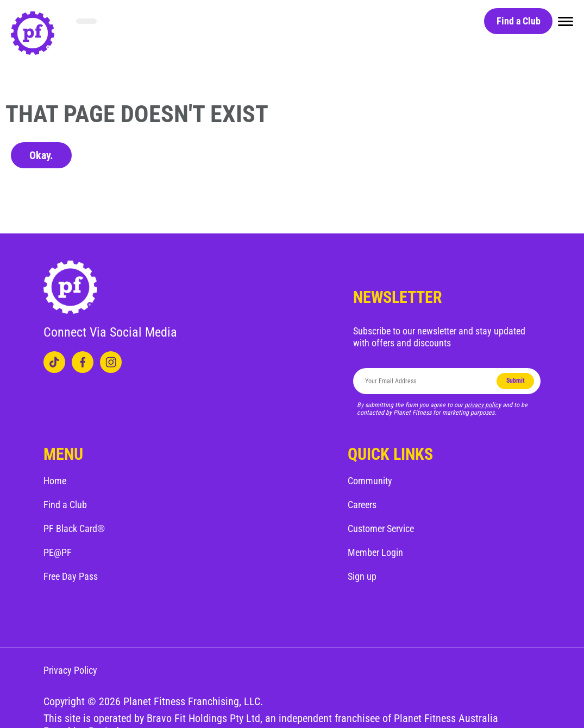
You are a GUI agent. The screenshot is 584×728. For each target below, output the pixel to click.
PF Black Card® (74, 528)
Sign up (362, 576)
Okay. (41, 155)
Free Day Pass (71, 576)
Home (55, 481)
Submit (516, 381)
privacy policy (483, 405)
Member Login (375, 552)
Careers (362, 505)
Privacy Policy (70, 670)
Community (370, 481)
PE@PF (58, 552)
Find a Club (519, 21)
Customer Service (381, 528)
